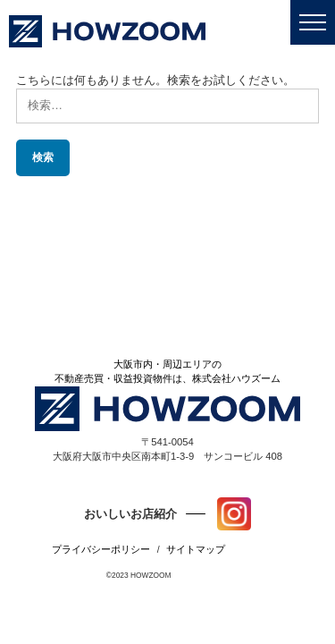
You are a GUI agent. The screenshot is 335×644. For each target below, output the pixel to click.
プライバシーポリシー (101, 549)
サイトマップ (196, 549)
